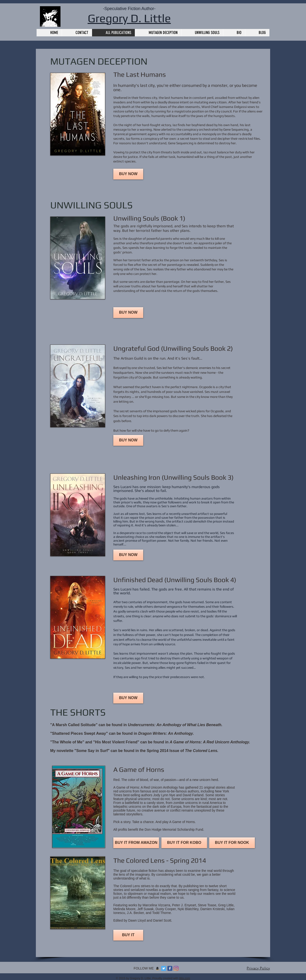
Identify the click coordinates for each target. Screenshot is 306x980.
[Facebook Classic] (170, 968)
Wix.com (185, 978)
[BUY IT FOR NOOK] (232, 843)
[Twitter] (164, 968)
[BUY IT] (128, 935)
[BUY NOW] (128, 174)
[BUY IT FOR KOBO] (184, 843)
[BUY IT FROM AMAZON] (136, 843)
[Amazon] (157, 968)
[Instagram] (176, 968)
